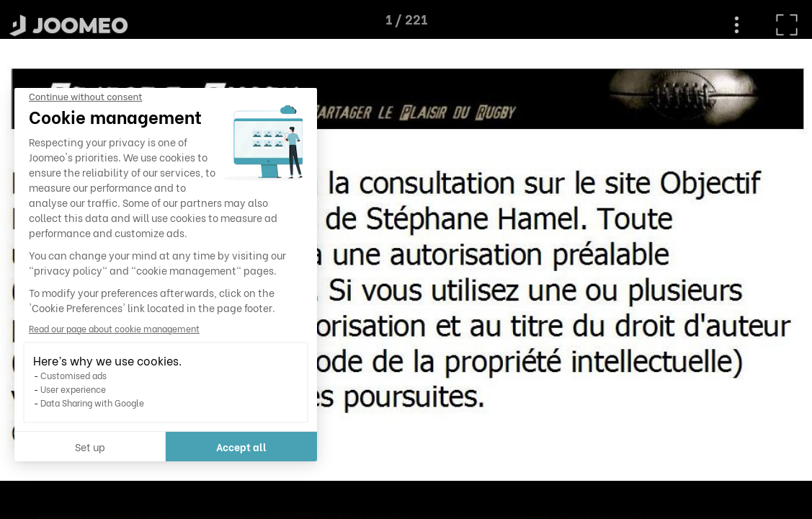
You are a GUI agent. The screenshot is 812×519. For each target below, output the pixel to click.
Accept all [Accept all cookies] (135, 447)
